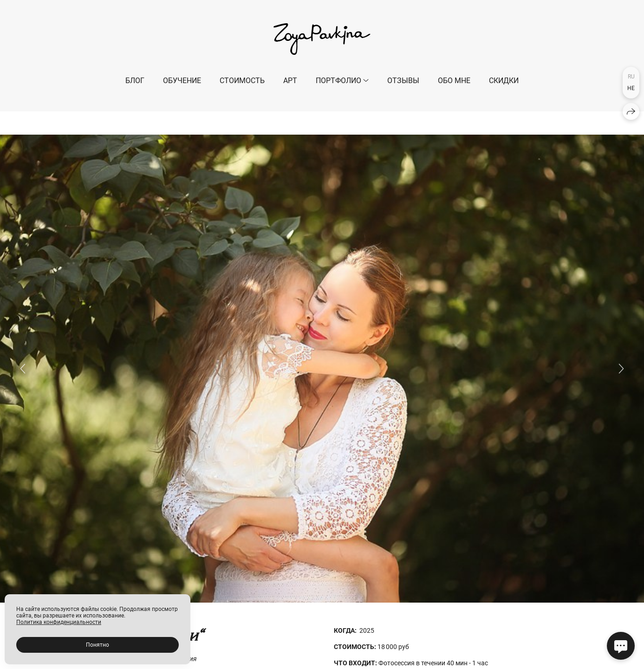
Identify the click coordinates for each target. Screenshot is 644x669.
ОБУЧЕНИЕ (182, 81)
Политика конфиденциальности (59, 622)
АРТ (290, 81)
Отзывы (403, 81)
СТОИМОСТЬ (242, 81)
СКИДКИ (504, 81)
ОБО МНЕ (454, 81)
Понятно (98, 645)
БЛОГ (135, 81)
